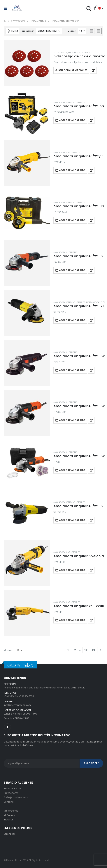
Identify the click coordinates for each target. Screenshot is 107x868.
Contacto (9, 802)
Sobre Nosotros (13, 788)
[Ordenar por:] (49, 31)
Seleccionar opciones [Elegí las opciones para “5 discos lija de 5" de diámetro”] (73, 70)
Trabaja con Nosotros (16, 797)
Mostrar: (72, 31)
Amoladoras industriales (67, 152)
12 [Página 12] (86, 650)
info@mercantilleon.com (17, 705)
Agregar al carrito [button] (72, 120)
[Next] (100, 650)
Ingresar (8, 820)
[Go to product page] (27, 63)
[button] (7, 8)
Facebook (7, 727)
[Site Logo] (17, 8)
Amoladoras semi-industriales (69, 102)
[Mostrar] (82, 31)
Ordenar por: (28, 31)
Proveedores (11, 793)
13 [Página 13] (93, 650)
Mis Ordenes (11, 811)
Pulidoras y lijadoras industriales (71, 52)
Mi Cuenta (9, 815)
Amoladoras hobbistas (65, 252)
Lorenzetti (9, 834)
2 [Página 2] (75, 650)
